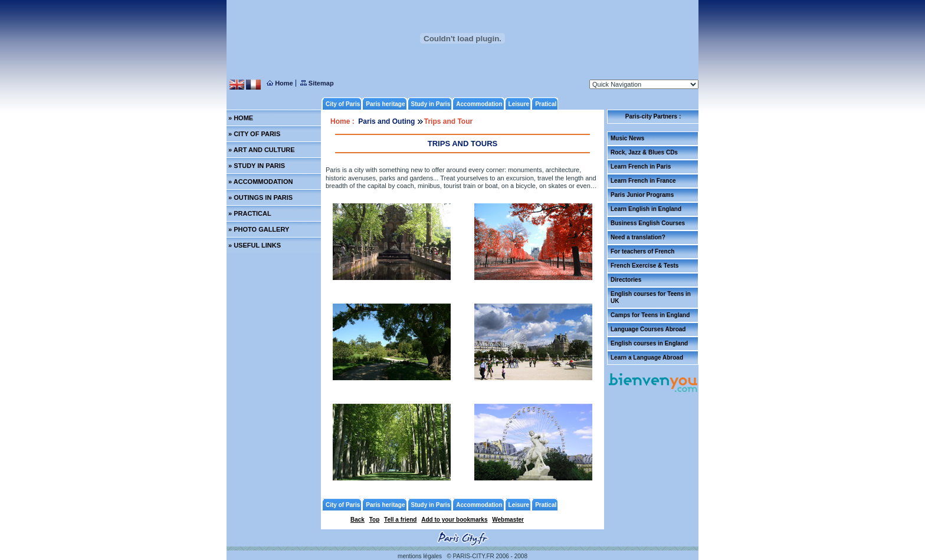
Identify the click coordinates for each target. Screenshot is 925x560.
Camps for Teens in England (650, 315)
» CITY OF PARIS (254, 134)
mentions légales (420, 556)
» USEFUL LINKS (255, 245)
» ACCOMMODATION (260, 182)
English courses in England (649, 343)
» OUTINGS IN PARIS (260, 197)
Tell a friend (400, 520)
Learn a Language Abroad (647, 358)
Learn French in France (643, 181)
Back (357, 520)
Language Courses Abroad (648, 329)
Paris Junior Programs (642, 195)
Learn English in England (646, 209)
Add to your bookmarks (454, 520)
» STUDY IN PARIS (257, 166)
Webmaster (508, 520)
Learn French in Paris (641, 167)
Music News (627, 138)
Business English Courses (648, 223)
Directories (626, 280)
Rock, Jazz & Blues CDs (644, 152)
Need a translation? (638, 237)
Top (375, 520)
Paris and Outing (387, 121)
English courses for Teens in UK (651, 297)
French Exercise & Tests (644, 266)
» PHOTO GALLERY (259, 229)
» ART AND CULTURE (262, 150)
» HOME (241, 118)
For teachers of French (642, 251)
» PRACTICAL (250, 213)
